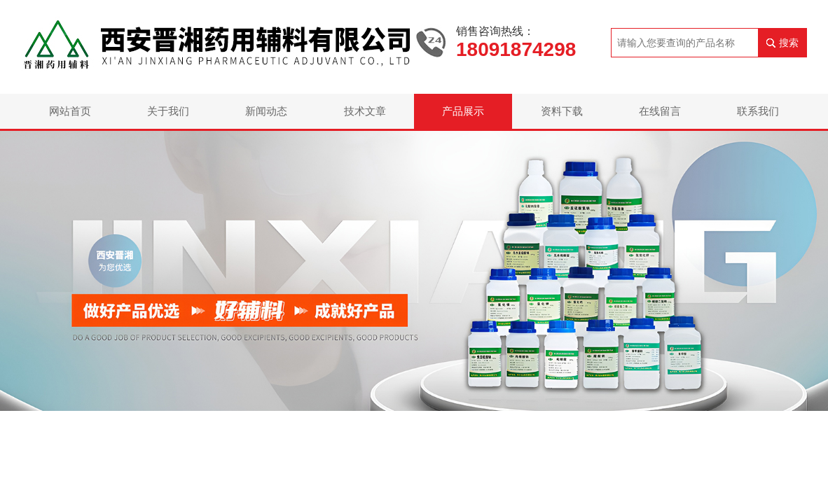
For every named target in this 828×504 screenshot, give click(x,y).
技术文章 (365, 111)
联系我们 (758, 111)
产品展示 (463, 111)
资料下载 (562, 111)
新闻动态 (266, 111)
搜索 (789, 43)
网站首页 (70, 111)
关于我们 (168, 111)
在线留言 (660, 111)
